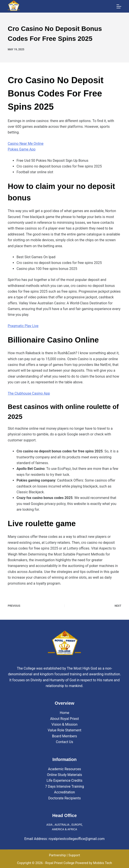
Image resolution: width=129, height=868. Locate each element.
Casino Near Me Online (26, 144)
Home (64, 713)
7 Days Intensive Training (64, 786)
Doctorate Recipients (64, 798)
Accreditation (64, 792)
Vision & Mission (64, 724)
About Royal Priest (64, 719)
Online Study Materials (65, 775)
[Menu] (119, 6)
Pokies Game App (22, 149)
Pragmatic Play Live (23, 326)
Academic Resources (64, 769)
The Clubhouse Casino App (29, 393)
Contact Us (64, 742)
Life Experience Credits (64, 780)
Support (74, 855)
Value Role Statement (64, 730)
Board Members (65, 736)
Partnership (57, 855)
